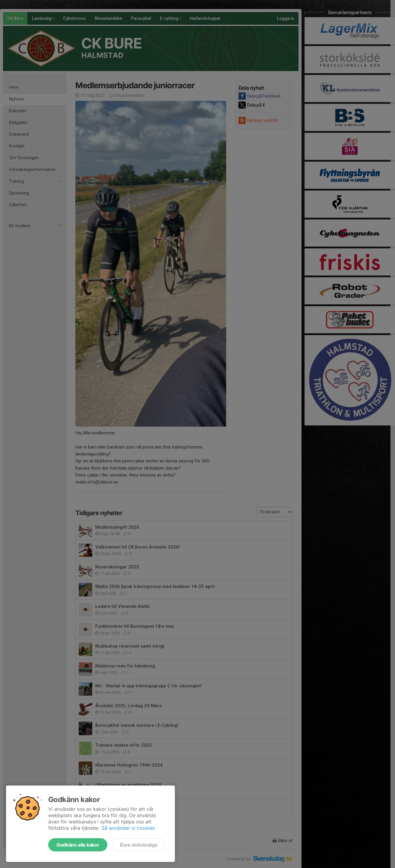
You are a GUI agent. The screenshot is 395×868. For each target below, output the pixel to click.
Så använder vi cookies (128, 828)
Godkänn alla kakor (78, 845)
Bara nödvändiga (139, 845)
